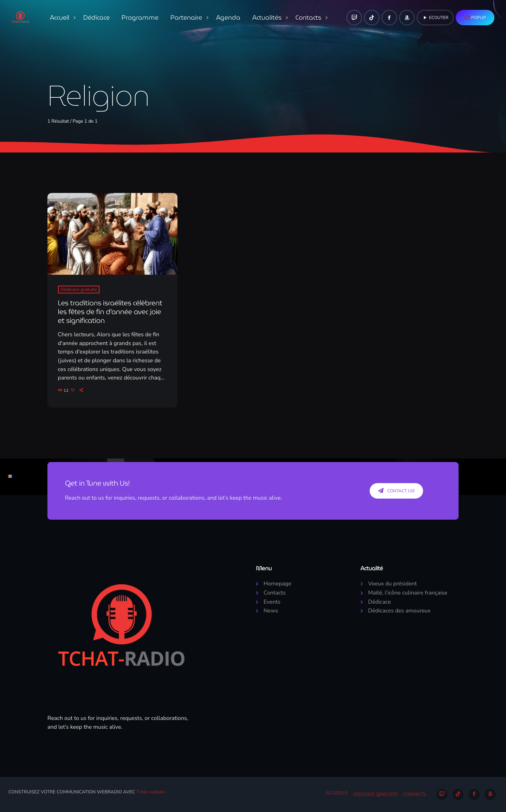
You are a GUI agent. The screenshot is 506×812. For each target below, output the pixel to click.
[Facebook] (389, 18)
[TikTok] (372, 18)
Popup (475, 18)
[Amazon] (407, 18)
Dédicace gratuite (79, 290)
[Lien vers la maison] (20, 18)
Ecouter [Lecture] (435, 18)
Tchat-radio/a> (151, 792)
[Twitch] (354, 18)
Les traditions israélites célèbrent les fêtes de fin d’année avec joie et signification (110, 312)
